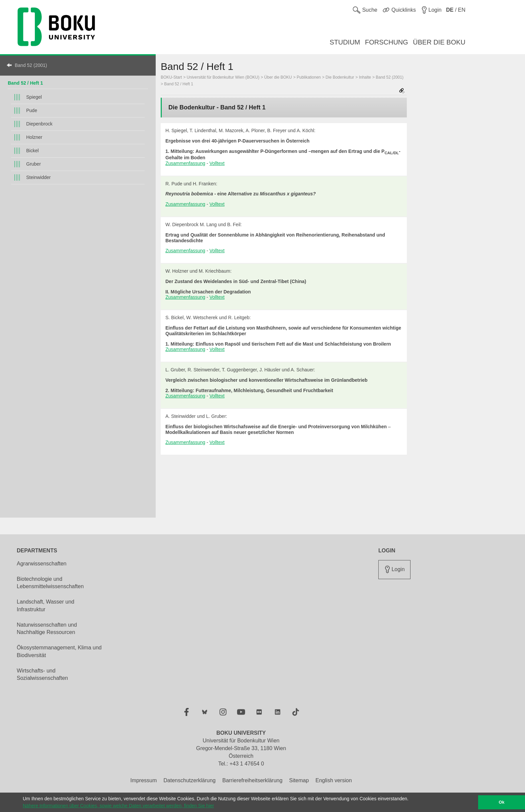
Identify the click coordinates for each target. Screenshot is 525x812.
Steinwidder (38, 177)
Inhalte (365, 77)
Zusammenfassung (185, 163)
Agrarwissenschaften (42, 564)
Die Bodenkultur (340, 77)
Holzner (34, 137)
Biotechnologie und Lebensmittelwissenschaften (50, 583)
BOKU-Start (171, 77)
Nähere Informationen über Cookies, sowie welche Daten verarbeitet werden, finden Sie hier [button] (118, 806)
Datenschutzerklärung (190, 780)
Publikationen (309, 77)
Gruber (33, 164)
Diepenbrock (39, 124)
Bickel (32, 151)
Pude (32, 110)
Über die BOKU (278, 77)
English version (334, 780)
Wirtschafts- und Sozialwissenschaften (42, 674)
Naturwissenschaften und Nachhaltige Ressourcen (47, 629)
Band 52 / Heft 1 (25, 83)
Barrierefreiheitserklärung (252, 780)
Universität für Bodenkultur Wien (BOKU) (223, 77)
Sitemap (299, 780)
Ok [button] (502, 802)
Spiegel (34, 97)
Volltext (217, 163)
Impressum (143, 780)
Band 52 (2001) (31, 65)
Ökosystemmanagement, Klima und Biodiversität (59, 651)
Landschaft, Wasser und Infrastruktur (46, 606)
